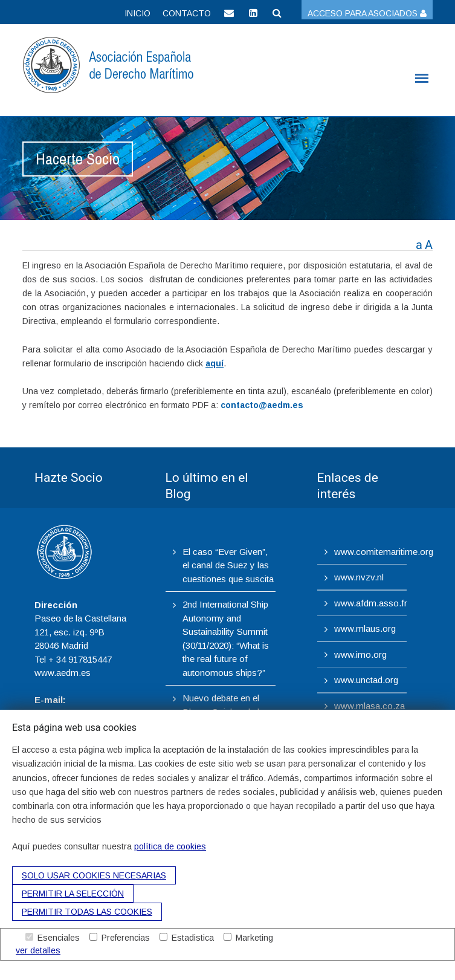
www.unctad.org (366, 680)
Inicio (137, 13)
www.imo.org (360, 654)
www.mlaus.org (365, 628)
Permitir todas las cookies (87, 912)
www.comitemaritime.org (384, 552)
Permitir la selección (73, 894)
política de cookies (170, 846)
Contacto (187, 13)
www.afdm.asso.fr (371, 603)
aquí (215, 363)
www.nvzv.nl (359, 577)
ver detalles (38, 950)
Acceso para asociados (367, 13)
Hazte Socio (69, 478)
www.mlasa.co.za (369, 706)
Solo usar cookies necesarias (94, 875)
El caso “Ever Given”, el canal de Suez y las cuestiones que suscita (228, 565)
